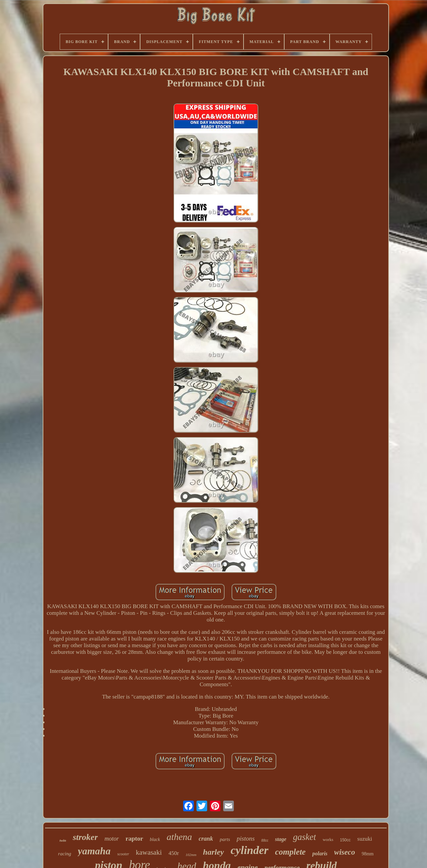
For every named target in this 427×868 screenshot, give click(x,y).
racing (65, 854)
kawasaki (149, 852)
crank (206, 839)
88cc (265, 840)
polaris (320, 853)
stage (281, 839)
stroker (85, 837)
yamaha (94, 851)
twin (63, 840)
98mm (368, 854)
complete (291, 852)
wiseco (345, 852)
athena (179, 837)
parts (225, 839)
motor (112, 839)
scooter (123, 854)
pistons (246, 838)
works (328, 839)
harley (214, 852)
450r (174, 853)
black (155, 839)
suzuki (365, 839)
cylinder (249, 850)
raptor (134, 838)
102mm (191, 855)
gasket (304, 837)
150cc (345, 840)
